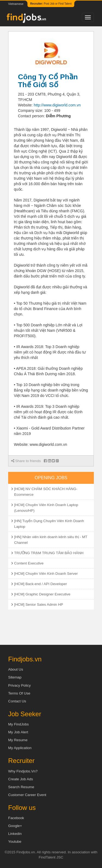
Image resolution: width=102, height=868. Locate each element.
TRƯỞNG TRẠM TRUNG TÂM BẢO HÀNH (49, 553)
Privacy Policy (19, 685)
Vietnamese (16, 4)
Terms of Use (19, 693)
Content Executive (29, 563)
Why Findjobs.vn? (23, 771)
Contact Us (17, 701)
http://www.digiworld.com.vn (57, 105)
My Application (20, 748)
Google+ (15, 826)
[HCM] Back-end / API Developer (41, 584)
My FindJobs (18, 724)
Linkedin (15, 834)
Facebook (16, 818)
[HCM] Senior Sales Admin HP (39, 605)
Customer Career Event (27, 795)
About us (16, 669)
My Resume (18, 740)
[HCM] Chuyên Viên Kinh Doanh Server (46, 574)
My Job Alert (18, 732)
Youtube (15, 842)
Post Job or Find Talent (51, 4)
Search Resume (21, 787)
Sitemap (15, 677)
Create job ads (21, 779)
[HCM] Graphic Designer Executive (42, 594)
